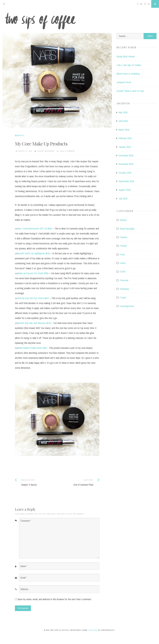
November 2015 (126, 164)
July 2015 (123, 199)
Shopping (124, 289)
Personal (124, 280)
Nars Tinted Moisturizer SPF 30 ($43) (35, 229)
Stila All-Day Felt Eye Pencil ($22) (33, 298)
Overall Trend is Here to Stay (130, 91)
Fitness (124, 246)
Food (122, 254)
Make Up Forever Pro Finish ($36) (33, 273)
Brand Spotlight (127, 229)
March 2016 (124, 130)
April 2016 (123, 121)
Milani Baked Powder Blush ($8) (32, 348)
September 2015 (126, 181)
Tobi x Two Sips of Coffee (129, 65)
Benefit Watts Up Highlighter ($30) (34, 253)
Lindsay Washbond (46, 151)
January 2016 (125, 147)
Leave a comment (67, 151)
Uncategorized (127, 306)
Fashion (124, 237)
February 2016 (125, 138)
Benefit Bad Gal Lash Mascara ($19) (34, 323)
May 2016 (123, 112)
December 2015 (126, 155)
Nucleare (93, 630)
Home (123, 263)
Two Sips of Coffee (79, 21)
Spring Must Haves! (126, 56)
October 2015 (125, 173)
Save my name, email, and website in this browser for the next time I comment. (55, 599)
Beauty (19, 135)
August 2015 (125, 190)
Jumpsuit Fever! (124, 82)
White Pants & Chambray (128, 74)
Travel (123, 298)
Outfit (123, 272)
